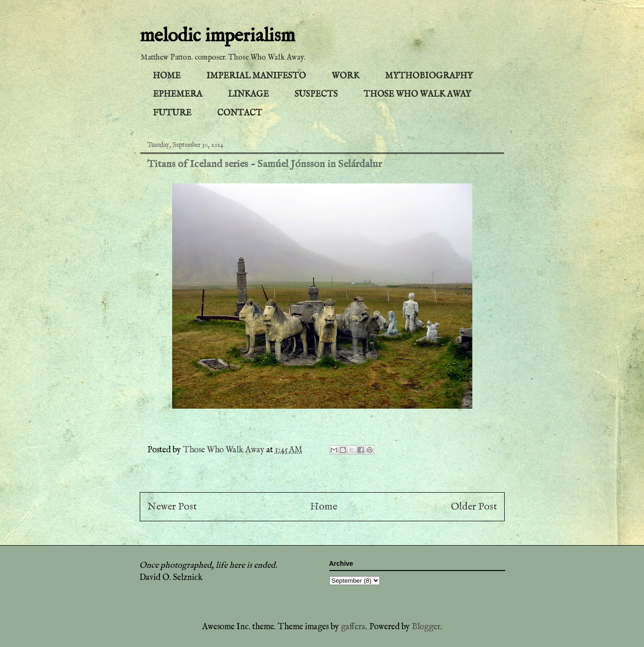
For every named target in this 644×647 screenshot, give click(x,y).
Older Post (474, 507)
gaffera (353, 627)
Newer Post (172, 507)
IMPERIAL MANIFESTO (256, 76)
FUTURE (172, 113)
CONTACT (240, 113)
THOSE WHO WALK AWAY (417, 95)
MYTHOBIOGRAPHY (429, 76)
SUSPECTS (316, 95)
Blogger (426, 627)
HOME (167, 76)
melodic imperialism (217, 36)
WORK (345, 76)
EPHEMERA (178, 95)
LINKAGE (248, 95)
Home (324, 507)
